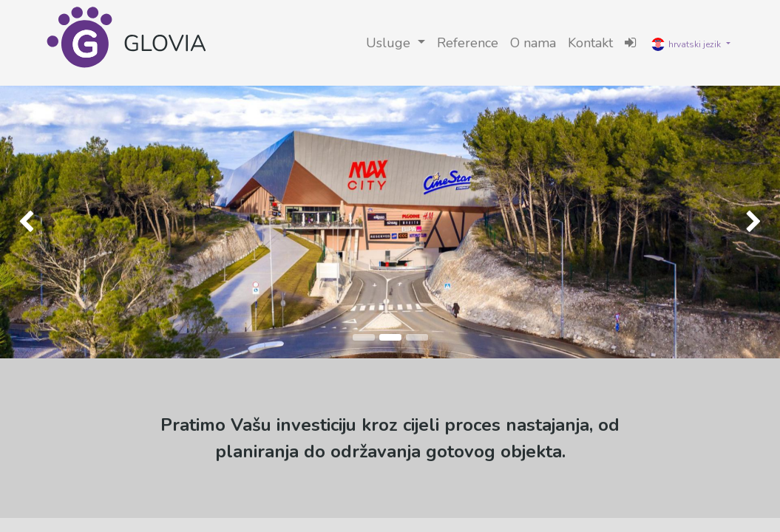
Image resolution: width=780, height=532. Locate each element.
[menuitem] (468, 43)
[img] (31, 222)
